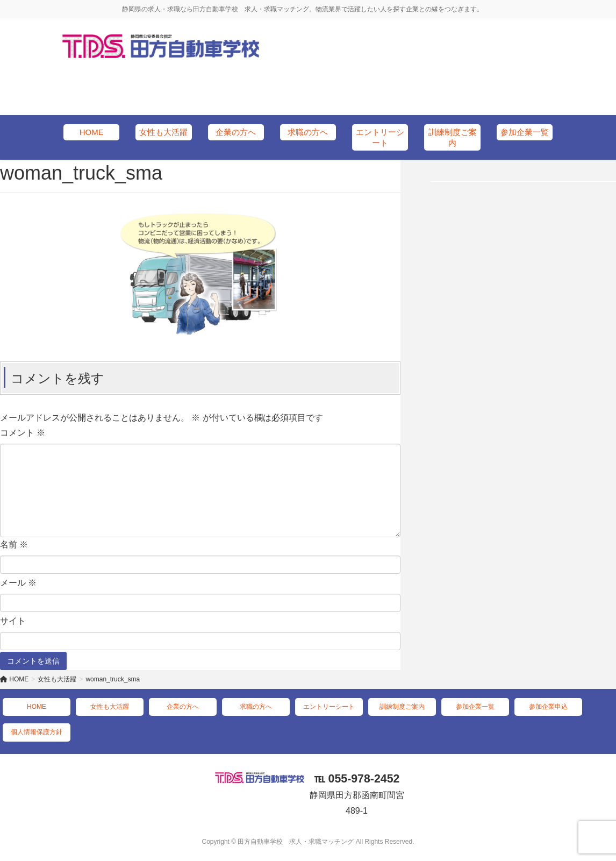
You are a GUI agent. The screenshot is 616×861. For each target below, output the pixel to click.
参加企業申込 (548, 707)
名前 (14, 545)
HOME (37, 707)
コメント (23, 433)
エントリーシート (329, 707)
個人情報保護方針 (37, 732)
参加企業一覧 (475, 707)
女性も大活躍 (110, 707)
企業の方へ (183, 707)
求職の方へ (256, 707)
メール (18, 583)
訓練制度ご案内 (402, 707)
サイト (13, 621)
